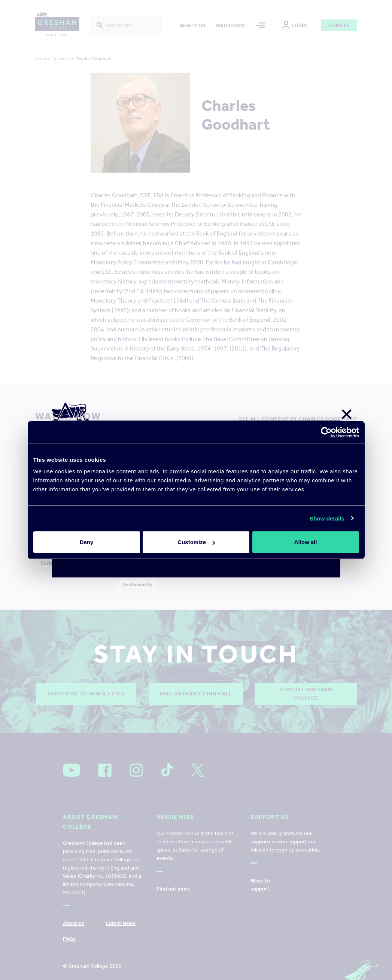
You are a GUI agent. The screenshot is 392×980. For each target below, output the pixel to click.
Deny (87, 542)
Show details (327, 518)
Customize (196, 542)
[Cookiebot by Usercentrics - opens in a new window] (326, 432)
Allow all (306, 542)
